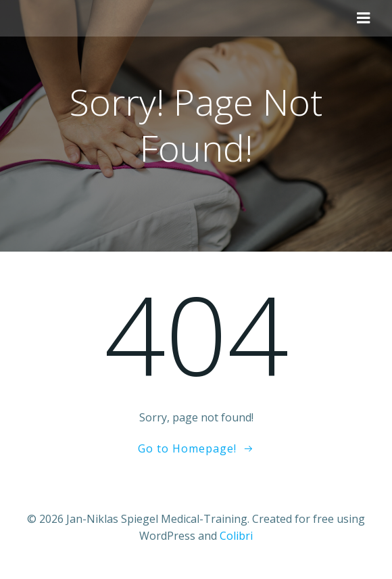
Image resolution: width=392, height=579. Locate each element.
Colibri (236, 536)
